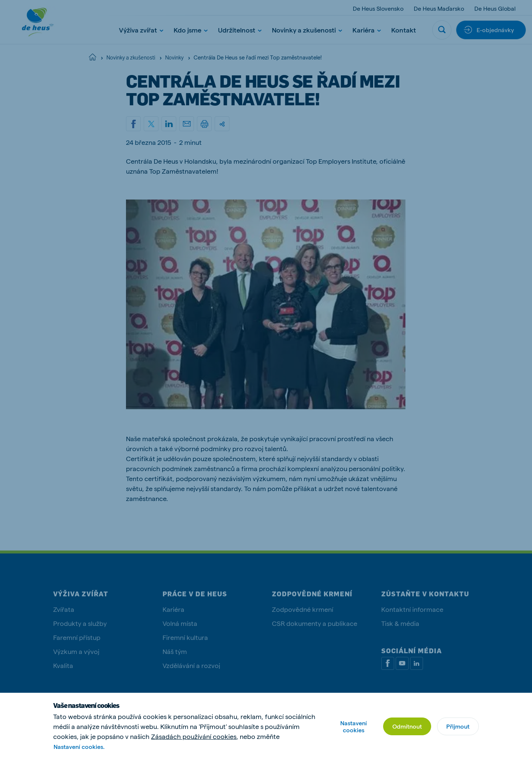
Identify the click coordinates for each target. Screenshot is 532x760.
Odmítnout (407, 726)
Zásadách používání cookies (194, 736)
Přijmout (458, 726)
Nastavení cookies (354, 726)
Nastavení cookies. (79, 747)
